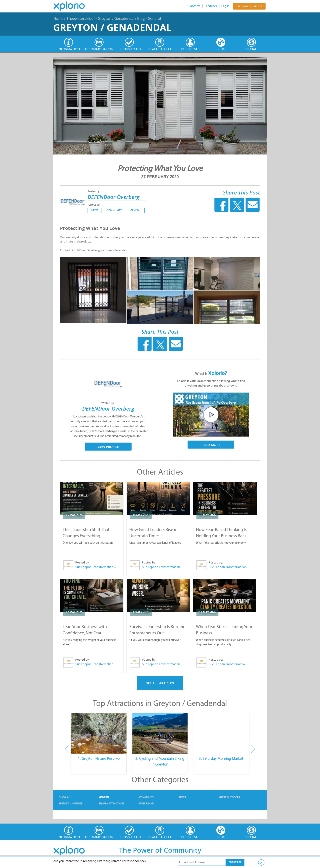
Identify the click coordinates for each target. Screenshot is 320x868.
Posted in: (93, 205)
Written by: (108, 403)
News (95, 210)
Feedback (211, 6)
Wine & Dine (146, 804)
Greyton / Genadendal (116, 18)
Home (58, 18)
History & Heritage (71, 804)
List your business (249, 6)
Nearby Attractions (112, 804)
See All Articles (160, 683)
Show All (65, 797)
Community (114, 210)
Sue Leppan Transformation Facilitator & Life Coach (96, 567)
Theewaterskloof (81, 18)
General (154, 18)
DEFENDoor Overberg (114, 197)
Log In (225, 6)
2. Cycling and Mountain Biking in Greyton (160, 761)
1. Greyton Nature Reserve (99, 758)
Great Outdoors (229, 797)
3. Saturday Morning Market (221, 758)
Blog (141, 18)
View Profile (108, 447)
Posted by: (94, 191)
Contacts (194, 6)
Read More (211, 445)
